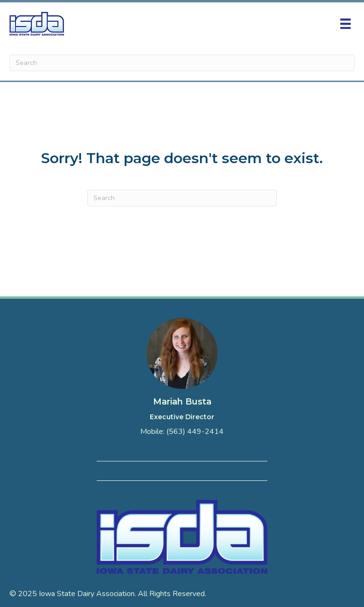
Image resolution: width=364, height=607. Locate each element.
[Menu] (346, 24)
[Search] (182, 63)
